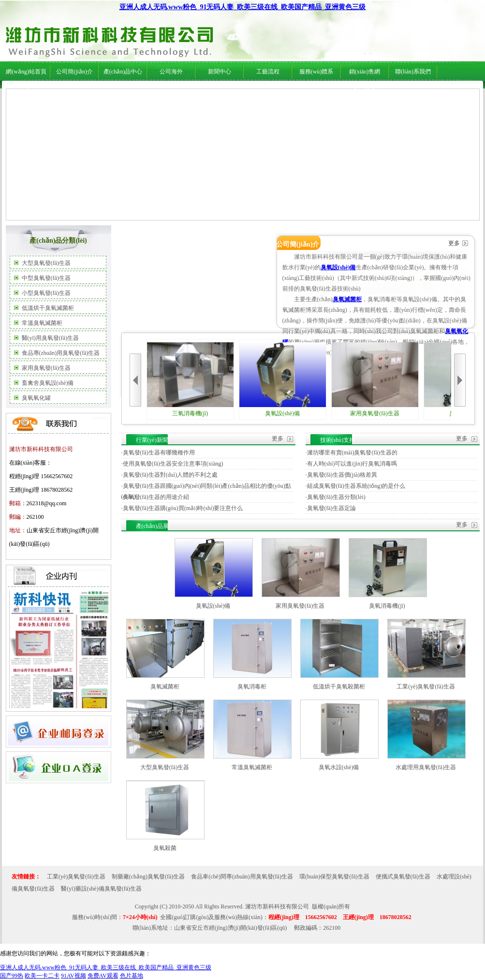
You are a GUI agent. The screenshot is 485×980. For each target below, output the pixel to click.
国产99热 (12, 976)
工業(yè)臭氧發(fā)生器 (426, 687)
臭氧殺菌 (165, 848)
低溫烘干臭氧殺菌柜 (339, 687)
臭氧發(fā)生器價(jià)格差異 (342, 475)
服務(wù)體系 (316, 72)
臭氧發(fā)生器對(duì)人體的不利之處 (170, 475)
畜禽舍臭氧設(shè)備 (48, 383)
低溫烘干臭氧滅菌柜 (48, 308)
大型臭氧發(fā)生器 (46, 263)
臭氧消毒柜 (252, 687)
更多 (454, 243)
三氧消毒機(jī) (190, 380)
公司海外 (102, 92)
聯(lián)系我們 (413, 72)
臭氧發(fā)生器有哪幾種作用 (159, 453)
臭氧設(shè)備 (338, 267)
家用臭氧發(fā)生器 (46, 368)
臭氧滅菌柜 (347, 299)
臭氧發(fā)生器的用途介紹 (156, 497)
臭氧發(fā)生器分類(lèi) (336, 497)
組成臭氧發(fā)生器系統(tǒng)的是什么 (356, 486)
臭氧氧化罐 (36, 398)
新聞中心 (220, 72)
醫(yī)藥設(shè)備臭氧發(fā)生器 (101, 889)
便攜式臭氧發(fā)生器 (403, 877)
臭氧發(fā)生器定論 (331, 508)
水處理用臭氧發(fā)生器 (426, 767)
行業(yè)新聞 (213, 92)
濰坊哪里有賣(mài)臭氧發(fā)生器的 (352, 453)
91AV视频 (73, 976)
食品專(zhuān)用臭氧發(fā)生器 (61, 353)
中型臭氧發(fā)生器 (46, 278)
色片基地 (132, 976)
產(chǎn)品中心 (123, 72)
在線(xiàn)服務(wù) (390, 92)
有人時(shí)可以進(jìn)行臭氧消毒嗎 (352, 464)
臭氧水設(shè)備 (339, 767)
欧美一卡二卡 (42, 976)
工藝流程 (268, 72)
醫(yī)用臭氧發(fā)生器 (51, 338)
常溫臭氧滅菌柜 (42, 323)
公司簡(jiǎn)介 (74, 72)
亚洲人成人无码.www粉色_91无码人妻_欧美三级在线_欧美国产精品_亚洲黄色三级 (243, 7)
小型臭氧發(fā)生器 (46, 293)
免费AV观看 (103, 976)
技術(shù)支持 (249, 92)
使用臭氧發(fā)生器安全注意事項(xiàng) (173, 464)
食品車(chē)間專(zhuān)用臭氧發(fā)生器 (242, 877)
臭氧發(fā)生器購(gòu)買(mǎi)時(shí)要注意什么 (183, 508)
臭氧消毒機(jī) (387, 606)
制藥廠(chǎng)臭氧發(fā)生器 (148, 877)
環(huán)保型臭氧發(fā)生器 (334, 877)
